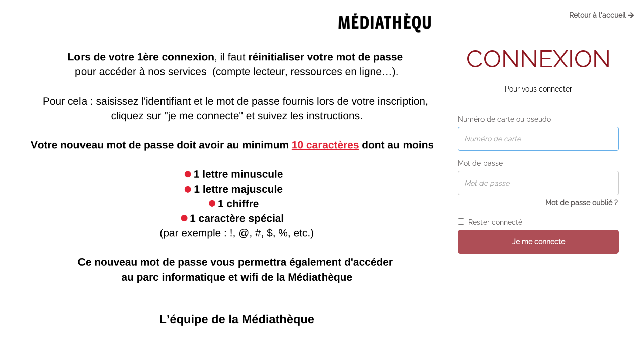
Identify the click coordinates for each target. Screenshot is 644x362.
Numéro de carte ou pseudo (504, 119)
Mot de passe (480, 163)
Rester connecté (490, 222)
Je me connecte (539, 242)
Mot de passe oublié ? (582, 203)
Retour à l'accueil (601, 15)
